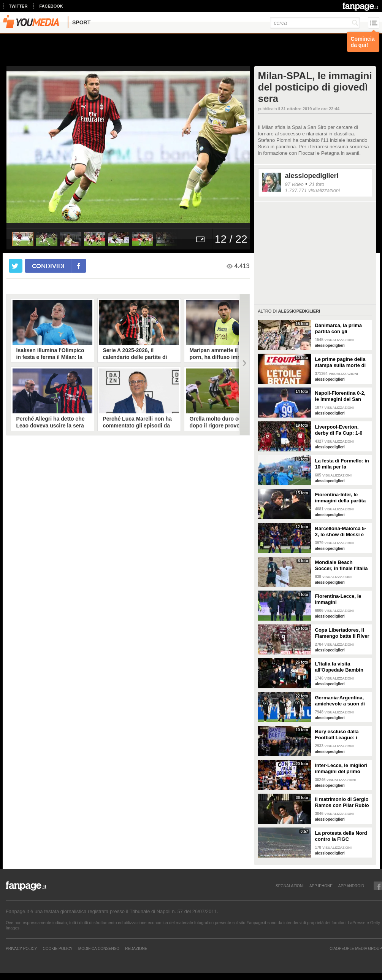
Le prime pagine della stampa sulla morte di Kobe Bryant (341, 362)
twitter (18, 6)
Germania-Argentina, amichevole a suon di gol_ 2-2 (340, 701)
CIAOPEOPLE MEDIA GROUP (356, 948)
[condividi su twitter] (16, 266)
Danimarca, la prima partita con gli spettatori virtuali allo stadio (340, 329)
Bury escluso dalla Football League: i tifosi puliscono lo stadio (337, 735)
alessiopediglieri (312, 176)
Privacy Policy (21, 948)
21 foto (317, 184)
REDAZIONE (136, 948)
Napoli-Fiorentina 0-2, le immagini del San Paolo (340, 396)
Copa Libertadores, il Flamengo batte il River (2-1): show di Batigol (342, 633)
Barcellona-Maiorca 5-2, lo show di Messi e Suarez (341, 532)
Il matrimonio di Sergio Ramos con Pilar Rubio (342, 802)
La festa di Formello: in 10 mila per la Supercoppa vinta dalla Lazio (342, 464)
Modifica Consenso (99, 948)
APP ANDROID (351, 886)
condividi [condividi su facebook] (48, 266)
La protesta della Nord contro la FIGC (341, 836)
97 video (294, 184)
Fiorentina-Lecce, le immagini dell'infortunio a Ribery (342, 599)
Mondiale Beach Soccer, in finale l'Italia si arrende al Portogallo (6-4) (343, 565)
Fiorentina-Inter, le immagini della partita (341, 498)
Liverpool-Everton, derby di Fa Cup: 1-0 (339, 430)
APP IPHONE (321, 886)
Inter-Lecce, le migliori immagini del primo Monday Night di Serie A (341, 769)
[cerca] (315, 23)
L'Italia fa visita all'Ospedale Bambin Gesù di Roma (339, 667)
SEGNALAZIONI (290, 886)
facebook (51, 6)
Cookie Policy (57, 948)
